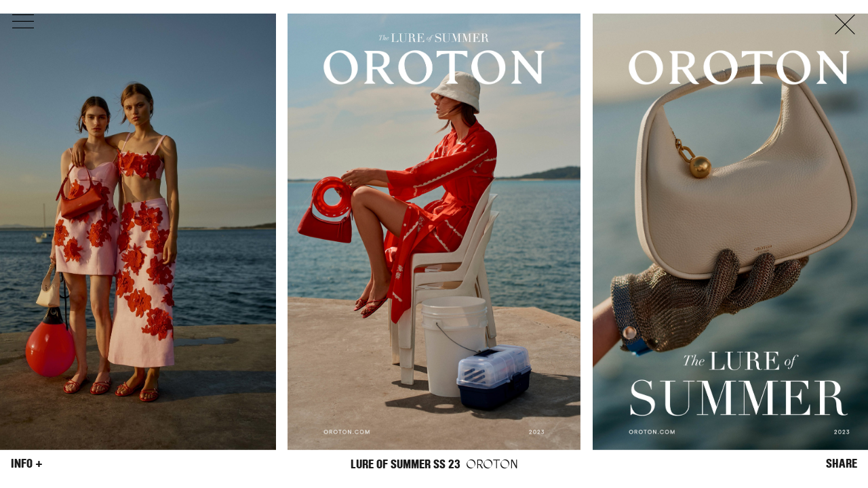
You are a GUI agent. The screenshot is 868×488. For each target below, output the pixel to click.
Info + (27, 464)
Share (842, 464)
